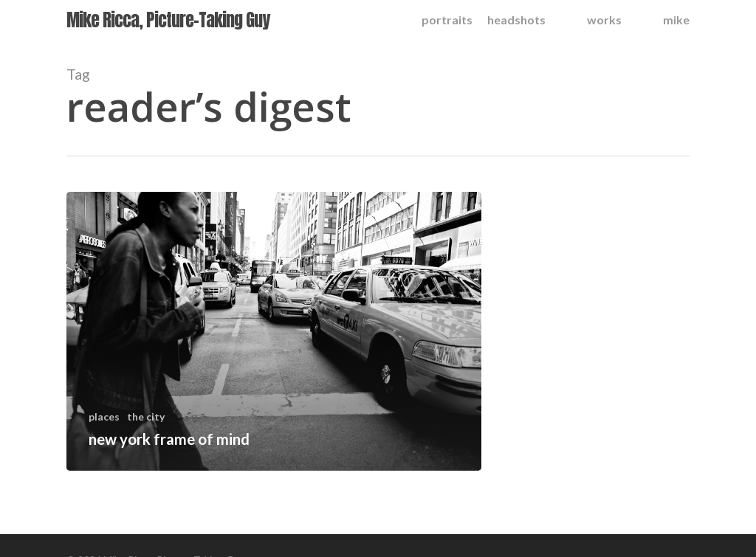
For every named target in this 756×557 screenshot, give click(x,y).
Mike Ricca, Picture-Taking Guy (168, 20)
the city (146, 416)
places (104, 416)
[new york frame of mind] (274, 331)
